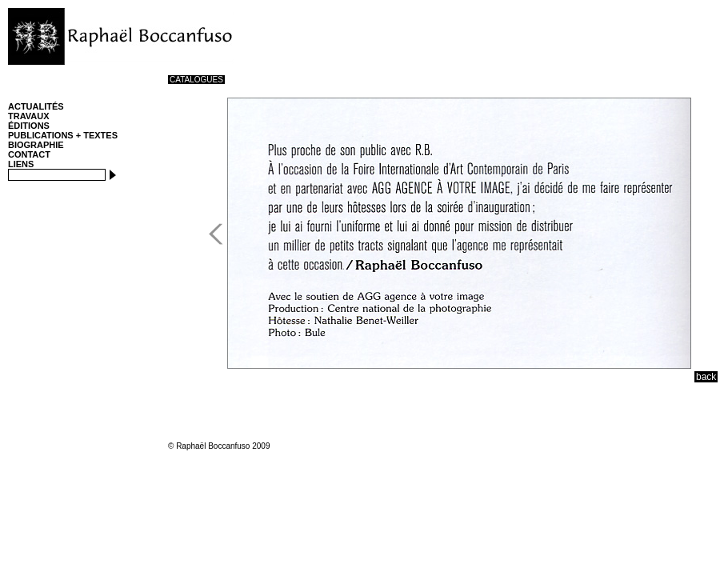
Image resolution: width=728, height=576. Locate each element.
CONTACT (29, 154)
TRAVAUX (29, 116)
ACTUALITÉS (36, 106)
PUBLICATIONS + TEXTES (63, 135)
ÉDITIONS (29, 126)
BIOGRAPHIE (36, 145)
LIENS (21, 164)
